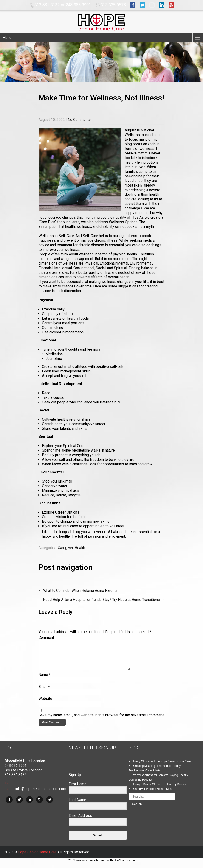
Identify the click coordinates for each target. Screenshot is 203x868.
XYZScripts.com (125, 866)
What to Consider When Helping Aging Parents (78, 590)
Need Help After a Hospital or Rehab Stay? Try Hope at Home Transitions (104, 600)
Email (44, 692)
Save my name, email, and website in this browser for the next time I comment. (101, 721)
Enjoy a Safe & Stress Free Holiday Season (160, 790)
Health (80, 548)
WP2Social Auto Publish (83, 866)
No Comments (79, 120)
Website (45, 704)
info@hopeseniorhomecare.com (41, 794)
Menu (7, 38)
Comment (46, 638)
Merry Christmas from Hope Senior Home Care (162, 767)
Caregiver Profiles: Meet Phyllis (152, 794)
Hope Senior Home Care (38, 858)
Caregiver (65, 548)
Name (45, 680)
